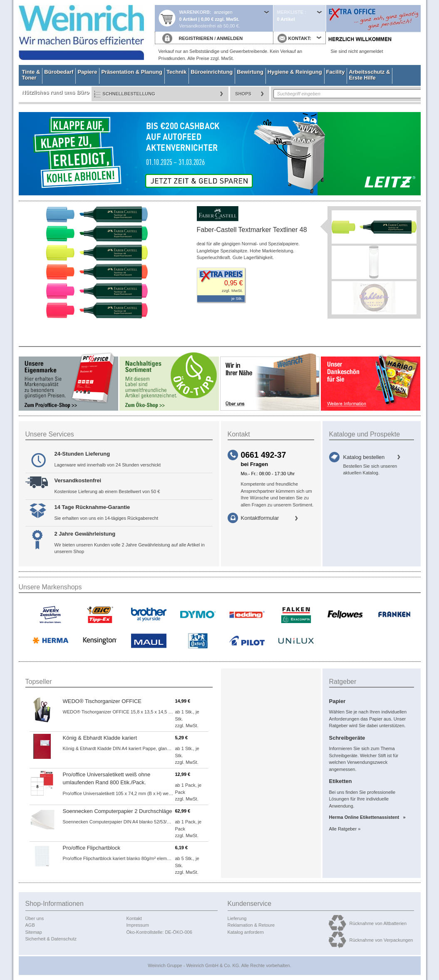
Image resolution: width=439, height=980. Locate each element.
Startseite (87, 32)
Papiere (87, 72)
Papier (337, 701)
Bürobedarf (59, 72)
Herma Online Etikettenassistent (366, 817)
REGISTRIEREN (196, 38)
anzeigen (223, 12)
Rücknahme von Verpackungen (381, 940)
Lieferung (237, 918)
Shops (243, 94)
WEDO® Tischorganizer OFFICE (102, 701)
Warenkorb (195, 12)
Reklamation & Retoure (251, 925)
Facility (336, 72)
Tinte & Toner (31, 75)
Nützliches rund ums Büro (56, 92)
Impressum (138, 925)
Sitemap (34, 932)
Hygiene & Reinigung (295, 72)
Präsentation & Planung (132, 72)
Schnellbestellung (129, 94)
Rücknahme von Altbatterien (378, 923)
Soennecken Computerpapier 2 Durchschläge (118, 811)
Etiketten (341, 781)
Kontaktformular (260, 518)
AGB (30, 925)
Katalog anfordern (246, 932)
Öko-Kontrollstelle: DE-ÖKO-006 (159, 932)
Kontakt (134, 918)
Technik (176, 72)
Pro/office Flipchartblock (92, 848)
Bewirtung (250, 72)
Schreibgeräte (347, 738)
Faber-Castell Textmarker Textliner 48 (252, 230)
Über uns (35, 918)
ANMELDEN (230, 38)
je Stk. (237, 298)
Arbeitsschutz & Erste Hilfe (369, 75)
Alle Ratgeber (343, 829)
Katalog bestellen (364, 457)
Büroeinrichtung (212, 72)
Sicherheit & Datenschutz (51, 939)
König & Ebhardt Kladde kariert (100, 738)
